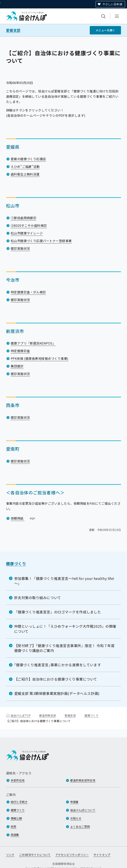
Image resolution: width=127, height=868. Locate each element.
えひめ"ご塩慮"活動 (25, 166)
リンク (10, 855)
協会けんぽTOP (21, 715)
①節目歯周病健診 (24, 218)
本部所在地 (18, 780)
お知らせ (76, 818)
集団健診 (17, 366)
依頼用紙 (23, 518)
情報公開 (16, 818)
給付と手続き (19, 802)
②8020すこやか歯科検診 (29, 225)
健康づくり (16, 564)
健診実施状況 (20, 248)
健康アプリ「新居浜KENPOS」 (33, 343)
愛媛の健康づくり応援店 (28, 159)
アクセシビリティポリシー (72, 855)
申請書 (74, 802)
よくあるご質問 (80, 827)
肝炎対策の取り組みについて (38, 598)
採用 (14, 827)
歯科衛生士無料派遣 (25, 174)
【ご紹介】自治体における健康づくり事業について (56, 679)
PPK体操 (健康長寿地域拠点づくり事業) (40, 358)
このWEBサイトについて (35, 855)
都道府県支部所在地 (83, 780)
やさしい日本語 (112, 4)
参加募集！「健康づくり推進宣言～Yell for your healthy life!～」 (64, 581)
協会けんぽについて (83, 810)
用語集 (15, 835)
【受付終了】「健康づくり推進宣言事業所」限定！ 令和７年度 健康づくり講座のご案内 (64, 648)
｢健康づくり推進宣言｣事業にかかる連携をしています (58, 665)
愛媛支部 (13, 30)
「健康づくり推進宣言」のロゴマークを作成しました (58, 612)
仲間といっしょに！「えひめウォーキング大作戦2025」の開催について (65, 629)
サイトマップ (102, 855)
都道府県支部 (48, 715)
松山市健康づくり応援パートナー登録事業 (41, 241)
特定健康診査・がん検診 (28, 292)
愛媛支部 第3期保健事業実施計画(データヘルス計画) (57, 693)
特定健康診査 (20, 351)
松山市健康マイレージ (27, 233)
